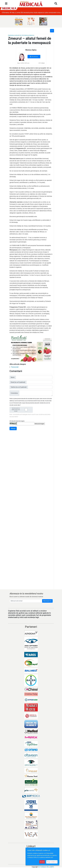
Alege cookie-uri (52, 862)
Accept (42, 862)
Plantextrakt (15, 367)
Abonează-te (47, 601)
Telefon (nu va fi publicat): (19, 387)
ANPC (52, 867)
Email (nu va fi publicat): (18, 382)
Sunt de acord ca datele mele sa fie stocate (22, 410)
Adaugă (13, 428)
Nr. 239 (22, 35)
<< (52, 31)
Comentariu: (14, 393)
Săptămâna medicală (14, 35)
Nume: (13, 377)
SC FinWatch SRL (44, 867)
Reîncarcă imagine (40, 424)
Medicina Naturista (29, 35)
